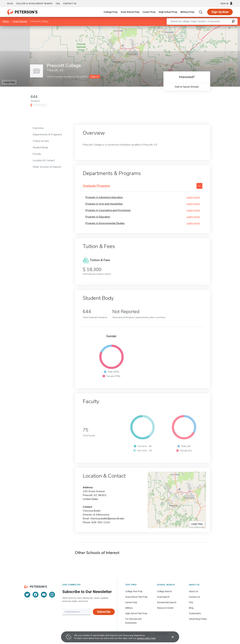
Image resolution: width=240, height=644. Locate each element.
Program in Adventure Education (104, 197)
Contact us (70, 4)
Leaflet (201, 27)
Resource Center (165, 608)
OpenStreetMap (218, 27)
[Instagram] (52, 595)
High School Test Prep (136, 613)
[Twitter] (27, 595)
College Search (164, 591)
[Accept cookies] (170, 637)
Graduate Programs (96, 186)
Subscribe (104, 612)
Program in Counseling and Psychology (108, 210)
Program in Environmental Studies (105, 223)
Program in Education (98, 217)
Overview (38, 128)
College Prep (111, 12)
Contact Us (194, 597)
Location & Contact (44, 160)
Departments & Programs (47, 135)
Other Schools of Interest (47, 167)
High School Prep (168, 12)
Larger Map (9, 82)
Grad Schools (20, 21)
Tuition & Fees (41, 141)
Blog (10, 4)
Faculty (37, 154)
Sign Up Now (220, 12)
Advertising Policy (198, 619)
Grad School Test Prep (136, 597)
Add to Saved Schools (187, 87)
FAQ (58, 4)
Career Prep (149, 12)
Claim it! (94, 77)
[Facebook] (36, 595)
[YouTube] (44, 595)
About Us (194, 591)
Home (6, 21)
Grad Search (163, 597)
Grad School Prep (130, 12)
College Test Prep (134, 591)
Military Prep (187, 12)
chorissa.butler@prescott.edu (107, 519)
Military (129, 608)
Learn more (193, 197)
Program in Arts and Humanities (104, 204)
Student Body (40, 147)
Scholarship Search (167, 602)
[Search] (201, 12)
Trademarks (195, 613)
